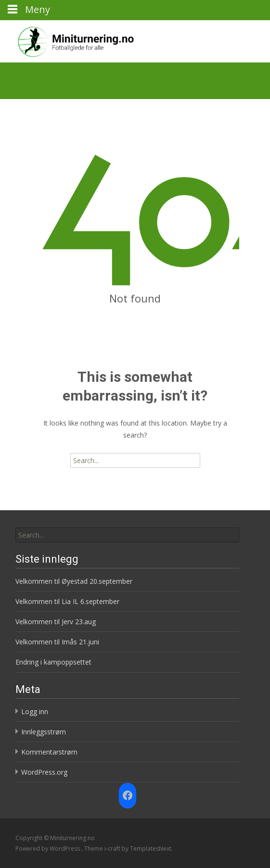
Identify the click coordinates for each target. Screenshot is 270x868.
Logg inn (35, 711)
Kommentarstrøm (49, 752)
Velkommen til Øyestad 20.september (74, 581)
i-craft (113, 849)
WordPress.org (44, 772)
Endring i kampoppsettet (53, 662)
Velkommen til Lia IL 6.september (67, 601)
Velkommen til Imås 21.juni (57, 642)
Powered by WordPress (48, 849)
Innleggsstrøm (44, 732)
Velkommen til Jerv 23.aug (56, 622)
